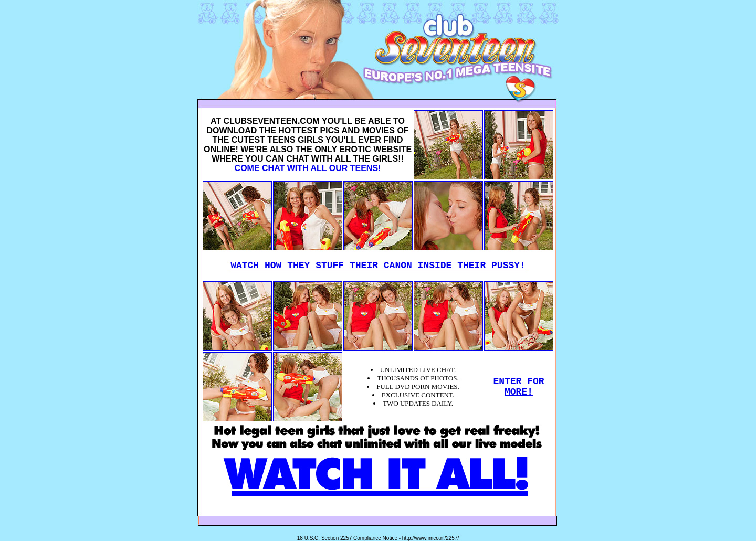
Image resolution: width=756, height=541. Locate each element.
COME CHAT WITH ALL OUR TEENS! (308, 168)
